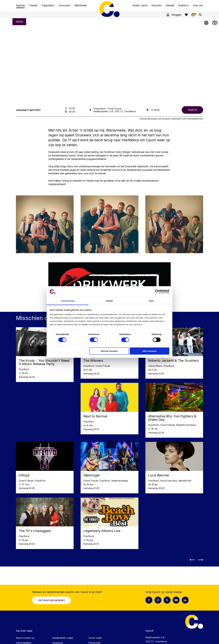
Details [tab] (109, 301)
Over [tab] (151, 301)
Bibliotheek (81, 5)
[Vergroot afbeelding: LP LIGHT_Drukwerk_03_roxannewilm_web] (174, 224)
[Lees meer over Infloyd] (45, 468)
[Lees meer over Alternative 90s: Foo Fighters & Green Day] (174, 410)
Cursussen (64, 5)
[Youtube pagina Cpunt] (176, 600)
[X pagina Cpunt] (167, 600)
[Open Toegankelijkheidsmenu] (215, 22)
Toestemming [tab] (68, 301)
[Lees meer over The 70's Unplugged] (45, 523)
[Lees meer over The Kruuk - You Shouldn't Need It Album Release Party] (45, 355)
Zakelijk (170, 5)
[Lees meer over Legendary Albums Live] (109, 523)
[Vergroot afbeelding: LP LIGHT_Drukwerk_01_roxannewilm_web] (109, 224)
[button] (193, 560)
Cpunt (109, 9)
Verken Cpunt (140, 5)
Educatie (157, 5)
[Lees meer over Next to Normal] (109, 409)
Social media (95, 638)
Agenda (20, 5)
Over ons (198, 5)
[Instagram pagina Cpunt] (158, 600)
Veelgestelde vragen (63, 638)
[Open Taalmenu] (206, 22)
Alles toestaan (150, 351)
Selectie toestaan (109, 351)
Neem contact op (25, 638)
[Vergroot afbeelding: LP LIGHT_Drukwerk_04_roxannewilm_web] (45, 224)
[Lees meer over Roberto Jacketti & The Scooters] (174, 353)
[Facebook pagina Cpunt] (149, 600)
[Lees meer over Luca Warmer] (174, 468)
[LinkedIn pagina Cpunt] (185, 600)
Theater (33, 5)
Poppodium (48, 5)
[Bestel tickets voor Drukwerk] (192, 110)
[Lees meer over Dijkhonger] (109, 468)
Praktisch (184, 5)
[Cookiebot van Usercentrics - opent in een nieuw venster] (157, 292)
